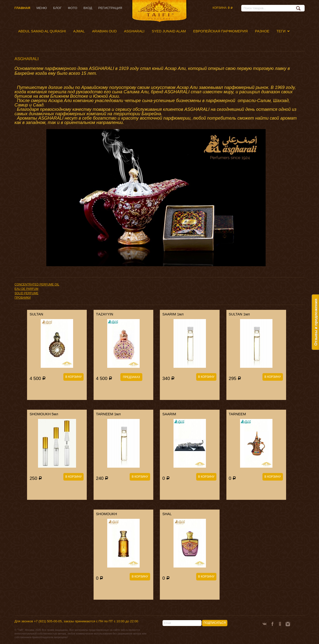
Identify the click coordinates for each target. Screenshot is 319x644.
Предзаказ (131, 377)
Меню (42, 8)
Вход (88, 8)
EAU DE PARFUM (27, 289)
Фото (72, 8)
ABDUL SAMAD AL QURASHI (42, 31)
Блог (57, 8)
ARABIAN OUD (104, 31)
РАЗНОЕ (262, 31)
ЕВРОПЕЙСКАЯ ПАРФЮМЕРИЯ (221, 31)
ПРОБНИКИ (23, 298)
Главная (23, 8)
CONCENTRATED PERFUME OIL (37, 284)
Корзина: (222, 8)
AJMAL (79, 31)
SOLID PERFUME (27, 293)
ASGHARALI (134, 31)
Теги (281, 31)
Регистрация (110, 8)
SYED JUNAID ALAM (169, 31)
